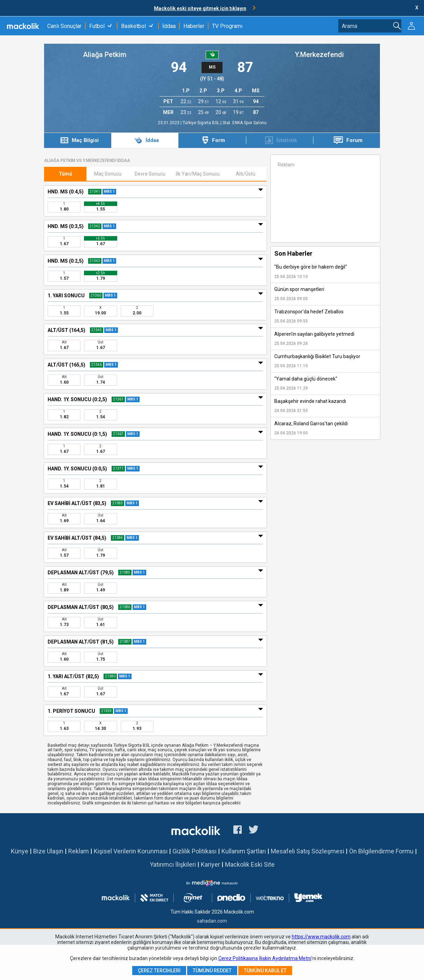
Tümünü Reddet (212, 971)
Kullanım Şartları (244, 851)
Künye (20, 851)
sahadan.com (212, 921)
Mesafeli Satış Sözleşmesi (308, 851)
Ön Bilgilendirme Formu (381, 851)
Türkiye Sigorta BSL (202, 123)
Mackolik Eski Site (250, 864)
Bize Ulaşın (48, 851)
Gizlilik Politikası (195, 851)
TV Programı (227, 26)
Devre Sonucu (150, 174)
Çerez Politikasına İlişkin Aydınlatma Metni (265, 958)
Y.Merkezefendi (319, 55)
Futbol (97, 26)
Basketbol (133, 26)
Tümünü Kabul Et (265, 971)
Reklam (79, 851)
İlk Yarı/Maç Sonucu (198, 174)
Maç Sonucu (108, 174)
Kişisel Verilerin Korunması (131, 851)
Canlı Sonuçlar (64, 26)
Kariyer (210, 864)
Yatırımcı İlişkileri (173, 864)
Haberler (194, 26)
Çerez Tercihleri (159, 971)
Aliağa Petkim (105, 55)
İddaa (169, 26)
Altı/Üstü (246, 174)
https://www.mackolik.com (321, 937)
